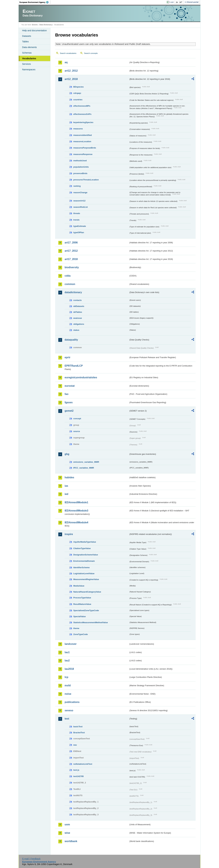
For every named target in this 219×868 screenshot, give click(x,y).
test (67, 719)
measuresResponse (83, 154)
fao (67, 394)
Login (172, 2)
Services (26, 64)
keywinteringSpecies (83, 122)
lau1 (67, 652)
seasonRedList (81, 207)
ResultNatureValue (82, 604)
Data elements (29, 47)
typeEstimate (80, 226)
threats (77, 213)
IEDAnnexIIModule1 (76, 502)
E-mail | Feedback (31, 859)
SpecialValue (79, 616)
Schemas (27, 53)
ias (66, 486)
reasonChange (80, 192)
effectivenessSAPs (82, 114)
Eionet (35, 25)
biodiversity (72, 267)
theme (76, 628)
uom (67, 824)
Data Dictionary (46, 25)
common (70, 284)
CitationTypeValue (82, 548)
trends (76, 220)
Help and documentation (34, 30)
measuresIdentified (83, 135)
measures (78, 129)
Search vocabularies (68, 53)
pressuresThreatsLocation (86, 180)
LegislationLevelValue (84, 573)
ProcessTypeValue (82, 598)
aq (66, 62)
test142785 (78, 776)
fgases (69, 402)
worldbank (71, 841)
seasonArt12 (79, 201)
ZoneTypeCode (81, 634)
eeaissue (78, 318)
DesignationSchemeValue (86, 555)
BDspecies (78, 87)
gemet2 (69, 411)
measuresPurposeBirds (85, 148)
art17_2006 (71, 243)
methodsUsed (80, 161)
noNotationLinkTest (83, 764)
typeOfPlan (79, 232)
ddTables (78, 312)
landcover (71, 644)
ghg (67, 454)
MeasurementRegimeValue (86, 579)
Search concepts (91, 53)
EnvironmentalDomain (84, 561)
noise (68, 694)
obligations (79, 324)
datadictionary (73, 292)
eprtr (67, 357)
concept (77, 419)
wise (67, 833)
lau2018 (69, 669)
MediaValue (79, 586)
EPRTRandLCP (74, 366)
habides (69, 477)
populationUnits (81, 167)
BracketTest (79, 733)
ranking (77, 186)
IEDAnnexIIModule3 (76, 511)
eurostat (70, 386)
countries (78, 100)
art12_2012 (71, 71)
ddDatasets (79, 306)
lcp (66, 677)
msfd (68, 685)
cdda (68, 276)
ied (66, 494)
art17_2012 (71, 251)
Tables (25, 42)
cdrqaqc (77, 93)
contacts (78, 300)
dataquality (71, 340)
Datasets (27, 36)
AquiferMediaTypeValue (85, 542)
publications (72, 702)
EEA (35, 2)
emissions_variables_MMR (86, 462)
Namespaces (29, 70)
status (76, 330)
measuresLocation (82, 141)
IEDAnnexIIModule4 (76, 522)
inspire (69, 534)
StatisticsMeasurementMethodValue (91, 622)
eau (75, 745)
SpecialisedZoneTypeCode (86, 610)
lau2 (67, 661)
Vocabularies (29, 58)
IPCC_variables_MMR (84, 468)
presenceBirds (80, 173)
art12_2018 (71, 79)
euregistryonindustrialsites (81, 377)
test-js (76, 770)
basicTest (78, 727)
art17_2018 (71, 259)
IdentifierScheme (81, 567)
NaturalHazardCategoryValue (87, 592)
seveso (69, 710)
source (77, 431)
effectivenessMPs (82, 106)
